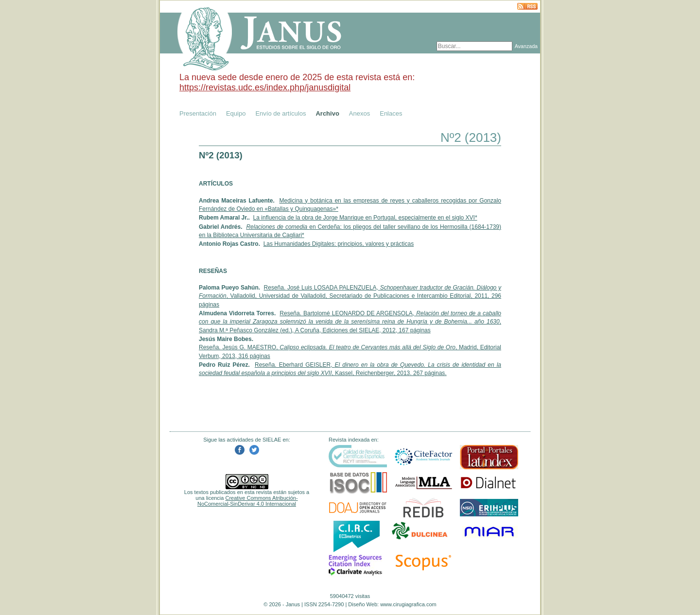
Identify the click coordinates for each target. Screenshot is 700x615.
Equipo (236, 113)
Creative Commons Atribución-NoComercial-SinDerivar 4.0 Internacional (248, 501)
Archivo (327, 113)
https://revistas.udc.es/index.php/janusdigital (265, 87)
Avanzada (526, 46)
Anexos (359, 113)
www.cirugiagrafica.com (408, 604)
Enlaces (391, 113)
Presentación (198, 113)
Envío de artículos (280, 113)
